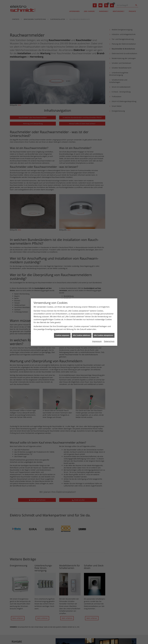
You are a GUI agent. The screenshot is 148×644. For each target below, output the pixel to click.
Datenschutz (109, 341)
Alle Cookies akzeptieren (104, 335)
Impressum (97, 341)
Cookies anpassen (62, 335)
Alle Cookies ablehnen (82, 335)
